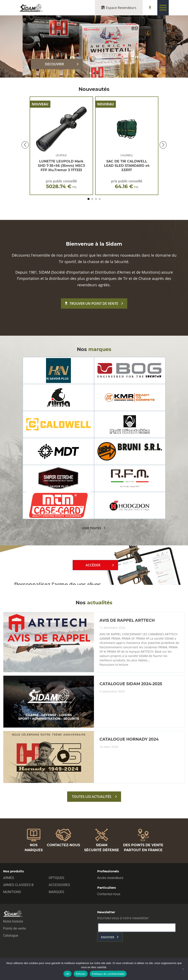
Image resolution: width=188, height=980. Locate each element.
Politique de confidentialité (108, 974)
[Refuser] (183, 969)
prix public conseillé (61, 184)
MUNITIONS (12, 892)
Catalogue (11, 936)
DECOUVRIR (54, 64)
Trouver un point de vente (92, 304)
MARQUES (56, 892)
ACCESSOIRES (59, 885)
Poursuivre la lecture (114, 665)
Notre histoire (13, 921)
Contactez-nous (109, 894)
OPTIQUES (56, 878)
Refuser (81, 974)
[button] (90, 73)
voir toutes (92, 528)
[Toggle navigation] (163, 8)
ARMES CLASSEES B (18, 885)
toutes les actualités (92, 797)
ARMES (9, 878)
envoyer (108, 937)
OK (67, 974)
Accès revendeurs (110, 878)
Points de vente (14, 928)
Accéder (93, 565)
